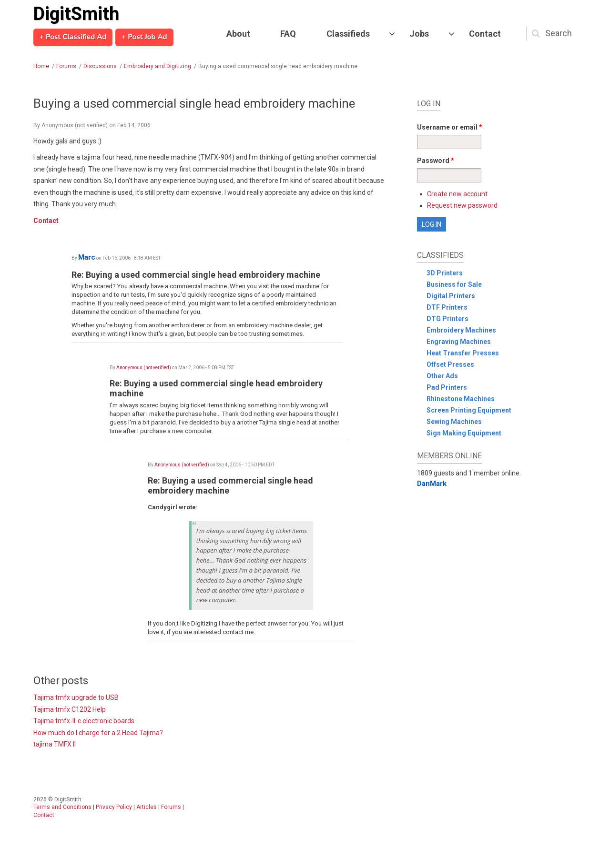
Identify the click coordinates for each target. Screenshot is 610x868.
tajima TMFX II (55, 744)
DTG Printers (447, 319)
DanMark (432, 484)
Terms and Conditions (62, 807)
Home (41, 66)
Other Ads (442, 376)
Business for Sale (454, 284)
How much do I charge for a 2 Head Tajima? (98, 733)
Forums (66, 66)
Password (436, 161)
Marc (87, 257)
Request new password (462, 205)
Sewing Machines (454, 422)
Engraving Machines (459, 342)
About (238, 34)
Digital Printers (451, 296)
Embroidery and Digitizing (158, 66)
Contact (485, 34)
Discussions (100, 66)
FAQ (288, 34)
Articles (147, 807)
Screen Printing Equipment (469, 410)
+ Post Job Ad (144, 37)
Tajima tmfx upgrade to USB (76, 697)
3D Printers (445, 273)
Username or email (450, 127)
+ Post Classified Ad (73, 37)
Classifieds (348, 34)
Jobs (419, 34)
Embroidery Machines (461, 330)
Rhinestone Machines (461, 399)
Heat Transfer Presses (463, 353)
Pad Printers (447, 387)
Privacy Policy (114, 807)
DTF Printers (447, 307)
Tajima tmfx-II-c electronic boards (84, 721)
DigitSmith (76, 14)
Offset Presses (450, 364)
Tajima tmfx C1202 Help (70, 709)
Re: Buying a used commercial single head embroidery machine (196, 275)
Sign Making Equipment (464, 433)
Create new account (457, 194)
